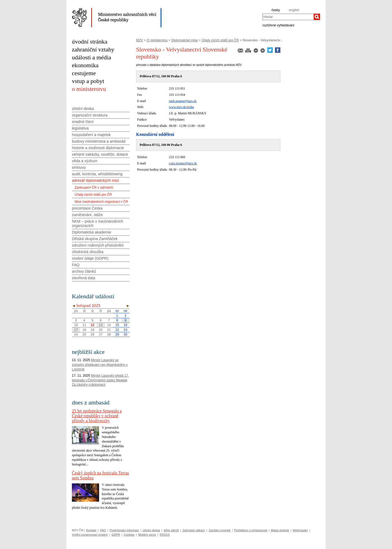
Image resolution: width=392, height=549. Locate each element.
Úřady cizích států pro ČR (220, 40)
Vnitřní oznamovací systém (90, 535)
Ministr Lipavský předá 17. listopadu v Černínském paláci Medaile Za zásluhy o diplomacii (100, 380)
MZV (140, 40)
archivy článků (84, 271)
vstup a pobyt (88, 81)
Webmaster (300, 530)
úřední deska (83, 109)
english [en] (294, 10)
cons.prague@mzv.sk (183, 163)
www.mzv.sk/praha (182, 107)
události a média (91, 57)
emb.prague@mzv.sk (183, 101)
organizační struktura (90, 115)
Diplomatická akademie (92, 232)
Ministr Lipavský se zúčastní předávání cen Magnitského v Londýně (100, 365)
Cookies (129, 535)
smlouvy (79, 167)
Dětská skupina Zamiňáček (95, 239)
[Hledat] (317, 17)
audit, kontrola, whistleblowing (97, 174)
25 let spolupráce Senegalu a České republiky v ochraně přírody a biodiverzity (97, 416)
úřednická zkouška (88, 252)
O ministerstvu (157, 40)
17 (76, 330)
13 (101, 325)
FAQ (76, 265)
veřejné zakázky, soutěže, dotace (100, 154)
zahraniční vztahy (93, 49)
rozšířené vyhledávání (278, 25)
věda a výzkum (85, 161)
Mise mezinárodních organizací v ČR (101, 202)
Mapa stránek (280, 530)
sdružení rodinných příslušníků (98, 245)
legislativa (80, 128)
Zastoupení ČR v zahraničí (94, 188)
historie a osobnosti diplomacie (98, 148)
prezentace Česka (87, 208)
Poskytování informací (124, 530)
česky (276, 10)
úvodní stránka (90, 42)
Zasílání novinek (220, 530)
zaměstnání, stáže (87, 215)
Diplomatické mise (184, 40)
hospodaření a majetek (91, 135)
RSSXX (165, 535)
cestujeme (84, 73)
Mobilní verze (147, 535)
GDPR (116, 535)
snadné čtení (83, 122)
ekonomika (85, 65)
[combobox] (288, 17)
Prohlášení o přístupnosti (251, 530)
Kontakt (91, 530)
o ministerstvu (89, 89)
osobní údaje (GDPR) (90, 258)
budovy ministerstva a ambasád (99, 141)
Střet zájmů (171, 530)
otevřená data (84, 278)
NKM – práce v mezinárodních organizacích (97, 223)
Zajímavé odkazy (194, 530)
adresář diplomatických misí (95, 180)
